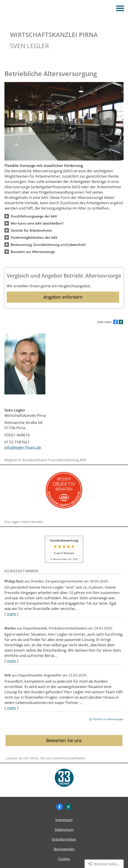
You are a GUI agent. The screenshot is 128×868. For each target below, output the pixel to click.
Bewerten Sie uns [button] (64, 740)
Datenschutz (64, 829)
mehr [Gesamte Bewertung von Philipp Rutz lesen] (11, 614)
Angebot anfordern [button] (63, 297)
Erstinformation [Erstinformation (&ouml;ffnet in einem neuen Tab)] (64, 839)
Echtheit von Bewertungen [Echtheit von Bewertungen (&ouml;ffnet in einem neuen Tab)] (108, 719)
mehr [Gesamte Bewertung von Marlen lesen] (11, 661)
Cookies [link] (64, 859)
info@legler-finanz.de (23, 447)
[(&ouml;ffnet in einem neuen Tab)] (64, 509)
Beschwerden (64, 849)
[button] (34, 216)
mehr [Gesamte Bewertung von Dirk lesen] (11, 708)
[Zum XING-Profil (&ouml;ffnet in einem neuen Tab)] (68, 807)
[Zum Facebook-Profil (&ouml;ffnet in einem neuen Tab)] (60, 807)
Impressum (64, 820)
